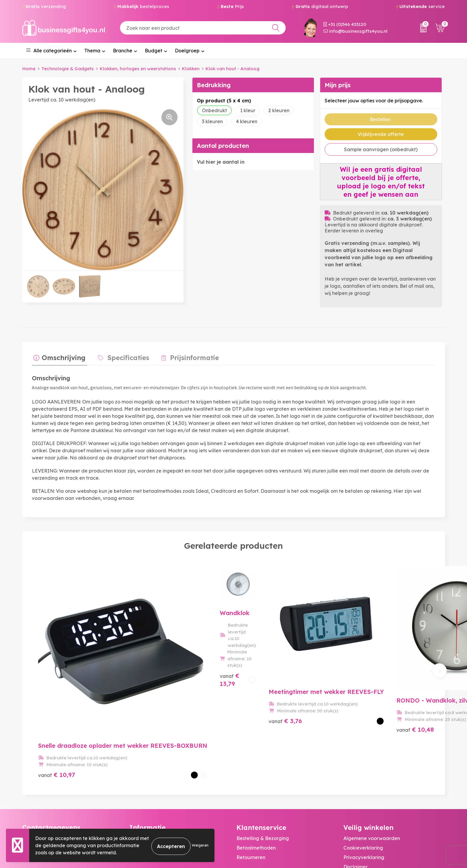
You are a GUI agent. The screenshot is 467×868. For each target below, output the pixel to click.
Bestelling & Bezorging (263, 763)
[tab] (58, 358)
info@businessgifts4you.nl (355, 31)
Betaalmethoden (256, 772)
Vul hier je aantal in (221, 162)
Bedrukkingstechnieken (156, 782)
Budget (154, 51)
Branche (123, 51)
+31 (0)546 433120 (345, 24)
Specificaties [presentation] (123, 356)
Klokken (191, 69)
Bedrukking (214, 85)
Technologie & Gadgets (68, 69)
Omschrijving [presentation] (62, 356)
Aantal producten (223, 146)
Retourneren (251, 782)
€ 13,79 (157, 699)
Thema (92, 51)
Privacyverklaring (364, 782)
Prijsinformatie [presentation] (186, 356)
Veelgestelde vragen (154, 772)
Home (29, 69)
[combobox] (203, 28)
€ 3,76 (256, 699)
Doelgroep (187, 51)
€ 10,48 (359, 692)
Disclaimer (355, 791)
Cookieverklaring (363, 772)
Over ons (139, 763)
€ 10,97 (57, 699)
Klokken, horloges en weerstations (138, 69)
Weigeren (200, 845)
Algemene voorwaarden (372, 763)
